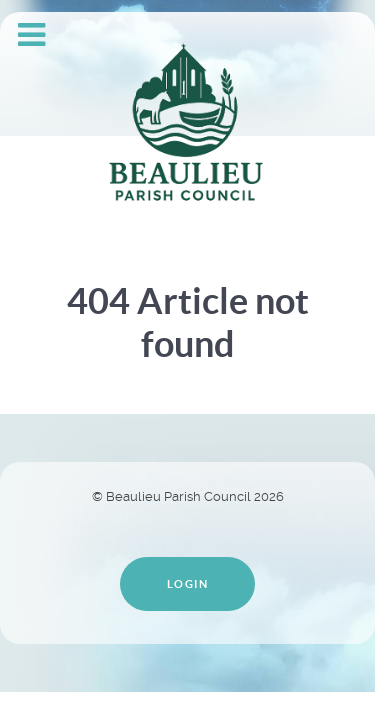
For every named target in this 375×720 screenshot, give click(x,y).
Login (188, 584)
